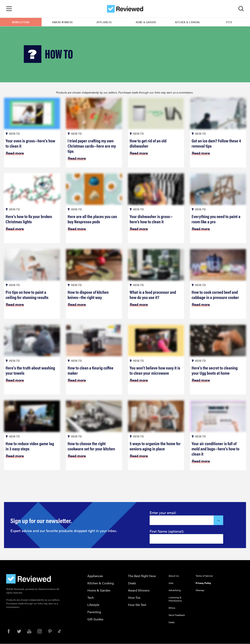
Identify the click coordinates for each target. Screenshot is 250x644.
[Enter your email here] (182, 520)
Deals (132, 583)
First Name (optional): (167, 531)
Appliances (104, 22)
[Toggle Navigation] (9, 9)
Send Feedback (177, 615)
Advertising (175, 590)
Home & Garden (146, 22)
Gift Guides (95, 619)
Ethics (172, 608)
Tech (91, 598)
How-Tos (134, 598)
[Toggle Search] (241, 9)
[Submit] (218, 520)
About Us (174, 576)
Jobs (171, 583)
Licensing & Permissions (175, 599)
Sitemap (200, 590)
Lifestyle (93, 605)
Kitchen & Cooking (187, 22)
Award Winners (62, 22)
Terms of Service (204, 576)
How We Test (137, 605)
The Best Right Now (142, 576)
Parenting (94, 612)
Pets (229, 22)
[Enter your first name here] (186, 539)
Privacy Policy (203, 583)
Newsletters (21, 22)
